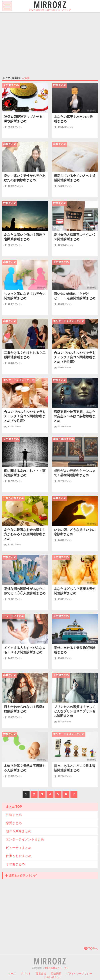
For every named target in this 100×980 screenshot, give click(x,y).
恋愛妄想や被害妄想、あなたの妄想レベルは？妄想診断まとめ (75, 416)
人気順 (26, 78)
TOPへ (91, 949)
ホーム (12, 974)
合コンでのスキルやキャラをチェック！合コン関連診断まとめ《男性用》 (75, 357)
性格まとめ (14, 815)
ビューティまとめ (19, 848)
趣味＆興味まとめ (19, 831)
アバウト (26, 974)
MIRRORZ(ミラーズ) (56, 968)
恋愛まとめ (14, 823)
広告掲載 (56, 974)
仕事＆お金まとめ (19, 856)
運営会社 (41, 974)
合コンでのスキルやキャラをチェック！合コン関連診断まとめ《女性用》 (25, 416)
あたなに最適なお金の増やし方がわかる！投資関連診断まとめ (25, 534)
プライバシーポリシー (79, 974)
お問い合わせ (52, 977)
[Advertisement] (50, 44)
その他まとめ (15, 864)
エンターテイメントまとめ (25, 839)
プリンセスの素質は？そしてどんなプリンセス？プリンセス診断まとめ (75, 711)
